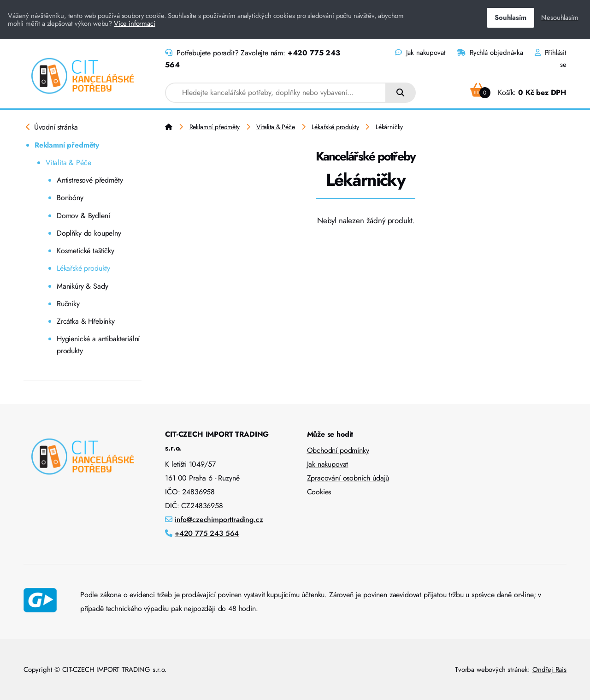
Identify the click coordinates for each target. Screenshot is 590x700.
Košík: (518, 92)
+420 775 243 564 (207, 533)
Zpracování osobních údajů (348, 478)
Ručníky (68, 304)
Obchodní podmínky (338, 450)
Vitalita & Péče (68, 163)
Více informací (135, 24)
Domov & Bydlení (83, 216)
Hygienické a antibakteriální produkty (98, 345)
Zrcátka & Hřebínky (86, 321)
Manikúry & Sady (82, 286)
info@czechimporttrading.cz (219, 519)
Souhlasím (510, 18)
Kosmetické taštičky (86, 251)
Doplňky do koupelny (89, 233)
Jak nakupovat (420, 53)
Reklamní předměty (67, 145)
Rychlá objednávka (490, 53)
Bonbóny (70, 198)
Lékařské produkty (83, 268)
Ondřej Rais (549, 670)
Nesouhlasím (560, 18)
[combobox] (276, 93)
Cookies (319, 492)
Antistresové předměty (90, 180)
